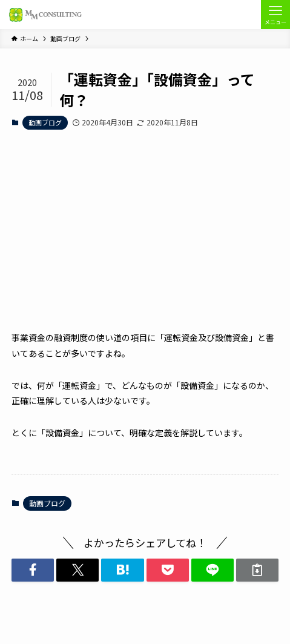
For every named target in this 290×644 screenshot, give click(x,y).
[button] (33, 570)
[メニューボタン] (275, 15)
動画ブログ (45, 122)
